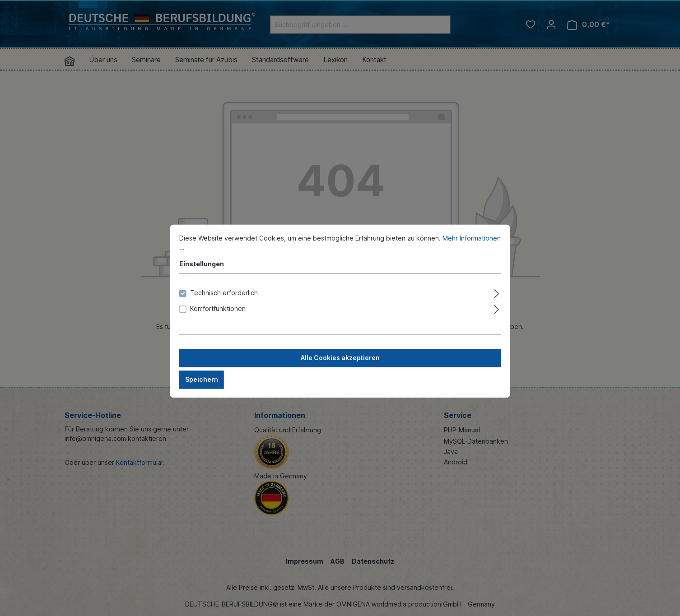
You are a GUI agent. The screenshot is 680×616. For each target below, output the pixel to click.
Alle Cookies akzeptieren (340, 364)
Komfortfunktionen (218, 315)
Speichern (202, 386)
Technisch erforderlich (224, 299)
